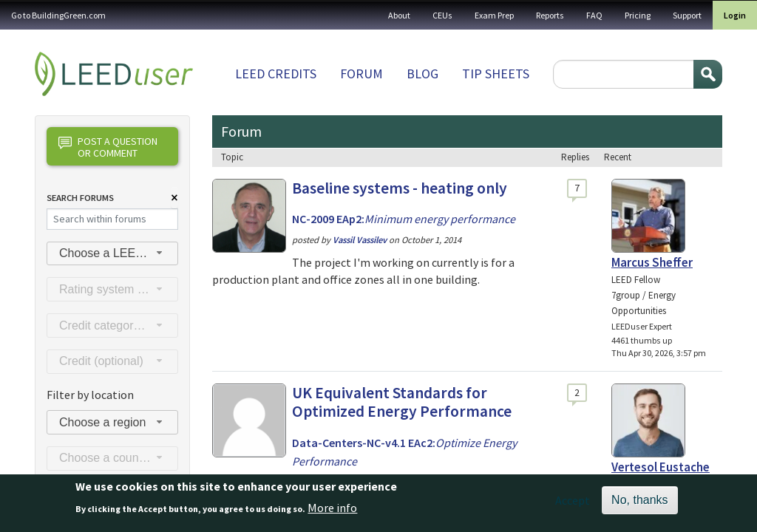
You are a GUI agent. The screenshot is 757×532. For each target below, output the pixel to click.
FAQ (594, 15)
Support (687, 15)
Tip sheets (496, 74)
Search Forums (80, 198)
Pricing (638, 15)
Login (735, 15)
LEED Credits (276, 74)
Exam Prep (494, 15)
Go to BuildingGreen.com (58, 15)
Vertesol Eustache (661, 467)
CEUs (442, 15)
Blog (422, 74)
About (399, 15)
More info (332, 511)
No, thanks (639, 504)
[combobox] (112, 254)
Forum (361, 74)
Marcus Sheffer (652, 262)
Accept (573, 505)
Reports (550, 15)
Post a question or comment (108, 147)
